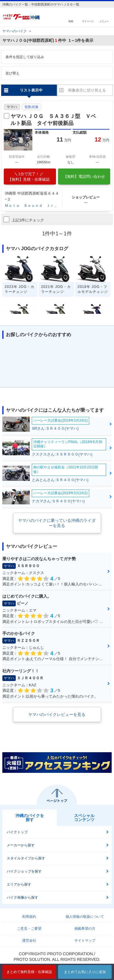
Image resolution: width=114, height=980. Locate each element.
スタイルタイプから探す (26, 858)
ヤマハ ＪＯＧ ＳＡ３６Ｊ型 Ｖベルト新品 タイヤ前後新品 (53, 120)
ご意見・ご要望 (29, 929)
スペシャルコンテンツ (84, 818)
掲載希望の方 (85, 929)
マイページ (88, 21)
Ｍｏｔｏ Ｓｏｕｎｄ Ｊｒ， (31, 206)
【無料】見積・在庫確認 (29, 177)
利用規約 (29, 917)
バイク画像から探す (22, 897)
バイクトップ (17, 832)
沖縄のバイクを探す (30, 818)
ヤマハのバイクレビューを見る (57, 714)
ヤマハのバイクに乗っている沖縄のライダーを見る (57, 523)
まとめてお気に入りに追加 (85, 972)
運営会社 (29, 940)
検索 (71, 21)
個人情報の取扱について (85, 917)
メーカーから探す (21, 845)
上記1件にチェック (24, 219)
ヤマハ (12, 107)
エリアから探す (19, 884)
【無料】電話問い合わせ (84, 177)
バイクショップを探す (24, 871)
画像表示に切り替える (87, 90)
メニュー (104, 21)
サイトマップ (85, 940)
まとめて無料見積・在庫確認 (29, 972)
